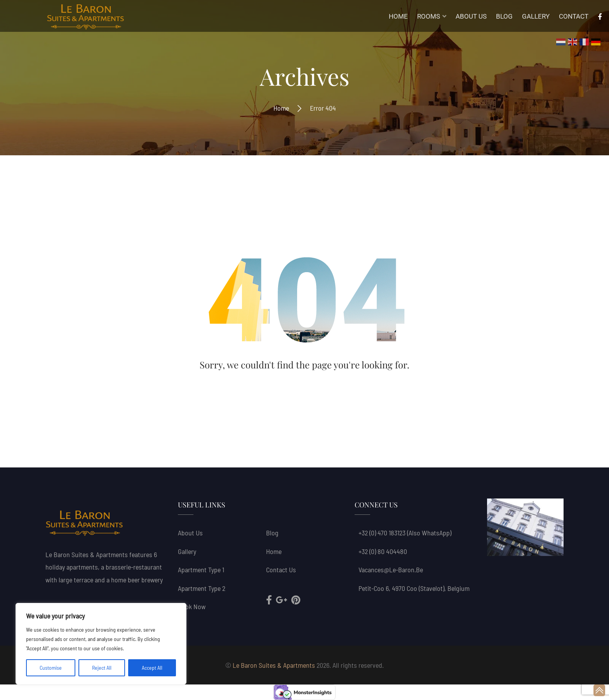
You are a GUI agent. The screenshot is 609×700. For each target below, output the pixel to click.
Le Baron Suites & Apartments (274, 665)
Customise (51, 668)
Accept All (152, 668)
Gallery (187, 551)
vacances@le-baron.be (391, 570)
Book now (192, 606)
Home (281, 108)
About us (190, 533)
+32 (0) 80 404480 (383, 551)
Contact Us (281, 570)
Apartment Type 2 (202, 588)
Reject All (102, 668)
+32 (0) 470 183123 (382, 533)
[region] (101, 644)
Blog (272, 533)
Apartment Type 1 (201, 570)
